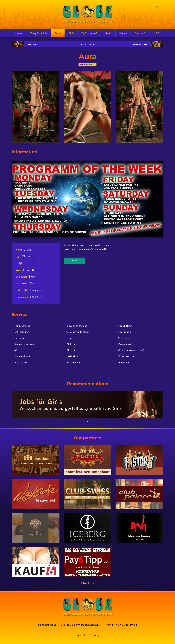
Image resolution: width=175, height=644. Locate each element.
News (108, 33)
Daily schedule (39, 33)
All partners (87, 583)
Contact (140, 33)
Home (19, 33)
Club (71, 33)
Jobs (156, 33)
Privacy (95, 635)
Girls (58, 33)
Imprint (80, 635)
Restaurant (89, 33)
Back (74, 261)
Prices (123, 33)
